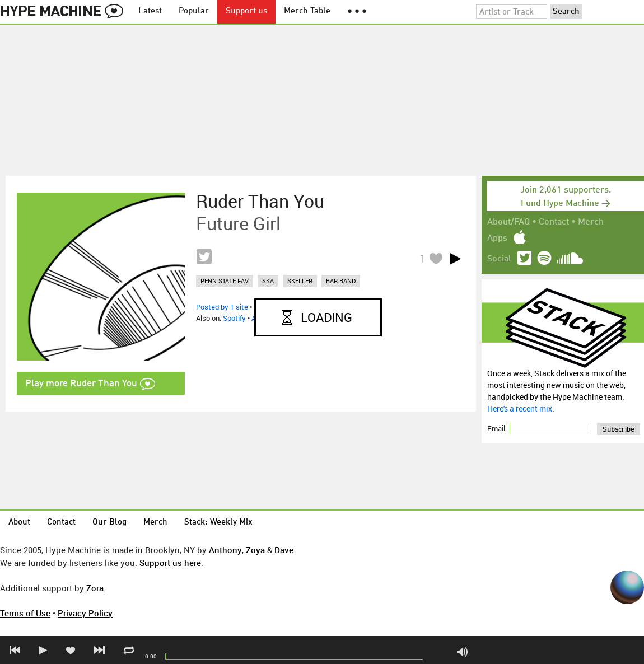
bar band (341, 281)
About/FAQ (508, 222)
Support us (246, 11)
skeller (300, 281)
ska (268, 281)
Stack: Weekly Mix (218, 523)
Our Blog (109, 523)
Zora (95, 588)
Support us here (170, 563)
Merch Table (307, 11)
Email (497, 428)
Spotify (234, 318)
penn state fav (225, 281)
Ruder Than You (260, 201)
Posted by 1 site (222, 307)
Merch (591, 222)
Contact (554, 222)
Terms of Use (25, 613)
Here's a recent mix (520, 408)
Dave (284, 550)
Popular (194, 11)
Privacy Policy (85, 613)
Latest (150, 11)
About (19, 523)
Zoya (255, 550)
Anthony (225, 550)
